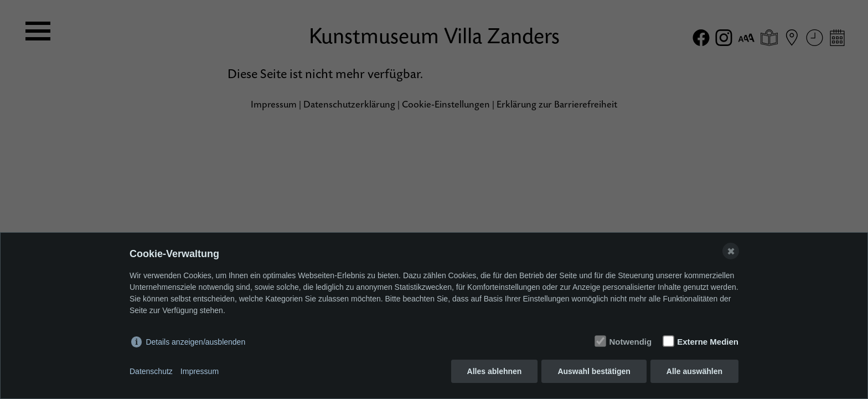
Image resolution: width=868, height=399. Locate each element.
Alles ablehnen (495, 371)
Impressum (200, 371)
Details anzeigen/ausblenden (195, 342)
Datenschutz (151, 371)
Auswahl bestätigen (594, 371)
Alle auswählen (694, 371)
